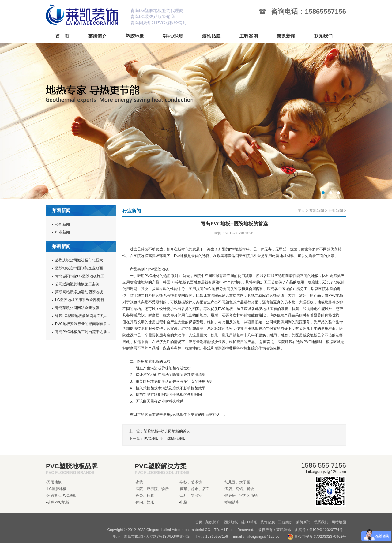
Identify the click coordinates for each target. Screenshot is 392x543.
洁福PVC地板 (58, 502)
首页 (199, 522)
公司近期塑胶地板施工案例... (79, 284)
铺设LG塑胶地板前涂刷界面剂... (81, 316)
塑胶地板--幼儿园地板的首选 (167, 431)
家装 (139, 482)
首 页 (62, 36)
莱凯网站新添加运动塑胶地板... (81, 292)
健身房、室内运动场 (241, 496)
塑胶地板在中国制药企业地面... (81, 268)
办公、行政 (145, 496)
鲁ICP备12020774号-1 (328, 530)
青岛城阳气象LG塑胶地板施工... (81, 276)
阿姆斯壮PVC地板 (62, 496)
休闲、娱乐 (145, 502)
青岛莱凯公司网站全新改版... (79, 308)
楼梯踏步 (232, 502)
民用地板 (54, 482)
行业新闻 (62, 232)
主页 (301, 211)
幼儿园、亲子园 (237, 482)
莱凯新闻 (317, 211)
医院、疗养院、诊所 (152, 489)
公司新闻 (62, 224)
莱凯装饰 (284, 530)
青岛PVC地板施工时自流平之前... (83, 332)
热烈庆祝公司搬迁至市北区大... (81, 260)
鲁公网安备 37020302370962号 (317, 537)
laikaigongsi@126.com (264, 537)
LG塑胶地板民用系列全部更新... (81, 300)
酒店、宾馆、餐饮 (239, 489)
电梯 (184, 502)
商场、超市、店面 (195, 489)
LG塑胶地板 (57, 489)
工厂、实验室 (191, 496)
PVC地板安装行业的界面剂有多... (83, 324)
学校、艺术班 (191, 482)
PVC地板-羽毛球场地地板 (165, 439)
